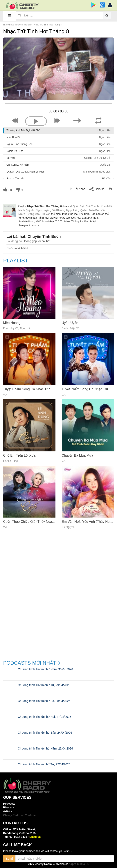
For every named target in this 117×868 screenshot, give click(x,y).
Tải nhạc (77, 189)
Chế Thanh (92, 206)
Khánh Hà (107, 206)
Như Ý (22, 214)
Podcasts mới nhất (30, 663)
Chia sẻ (97, 189)
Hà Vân (46, 214)
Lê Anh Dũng (10, 461)
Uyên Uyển (70, 323)
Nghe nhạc (9, 25)
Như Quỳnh (68, 527)
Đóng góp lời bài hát (37, 241)
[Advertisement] (59, 625)
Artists (7, 811)
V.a (103, 210)
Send (9, 859)
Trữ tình (84, 214)
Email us (35, 837)
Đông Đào (34, 214)
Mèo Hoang (12, 323)
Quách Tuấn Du (90, 210)
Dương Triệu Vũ (71, 328)
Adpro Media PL (79, 864)
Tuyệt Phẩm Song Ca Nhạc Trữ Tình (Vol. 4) (36, 389)
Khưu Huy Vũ (11, 328)
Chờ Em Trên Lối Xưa (19, 455)
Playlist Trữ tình (24, 25)
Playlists (9, 807)
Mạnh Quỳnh (26, 210)
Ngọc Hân (26, 328)
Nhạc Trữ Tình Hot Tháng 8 (48, 25)
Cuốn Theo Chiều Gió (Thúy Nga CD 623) (34, 522)
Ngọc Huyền (43, 210)
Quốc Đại (78, 206)
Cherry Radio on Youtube (19, 815)
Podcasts (9, 804)
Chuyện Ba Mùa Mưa (78, 455)
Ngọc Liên (72, 210)
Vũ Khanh (58, 210)
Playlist (16, 261)
